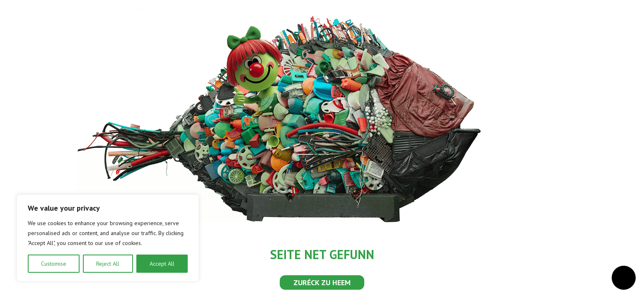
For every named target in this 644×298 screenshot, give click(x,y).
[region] (108, 238)
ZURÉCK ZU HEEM (322, 282)
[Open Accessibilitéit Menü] (624, 278)
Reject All (108, 264)
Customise (54, 264)
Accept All (162, 264)
